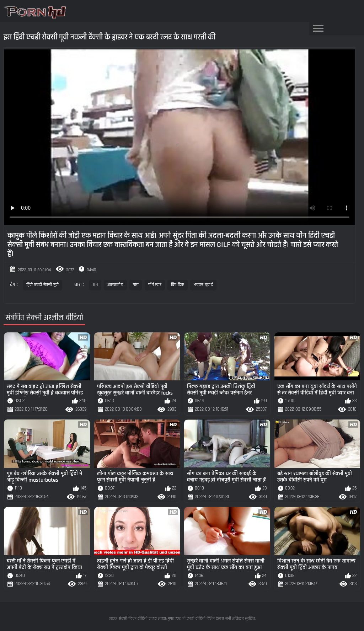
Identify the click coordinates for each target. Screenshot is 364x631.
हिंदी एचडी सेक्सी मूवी (43, 285)
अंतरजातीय (115, 285)
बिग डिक (178, 285)
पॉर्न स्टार (155, 285)
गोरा (136, 285)
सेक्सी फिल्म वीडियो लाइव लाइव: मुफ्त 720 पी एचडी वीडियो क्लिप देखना (171, 619)
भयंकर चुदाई (203, 285)
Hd (95, 285)
